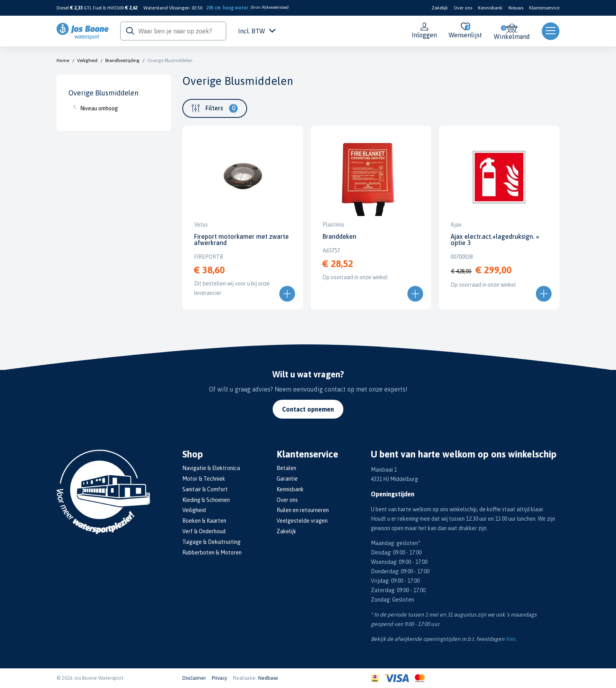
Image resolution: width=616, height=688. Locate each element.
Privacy (219, 678)
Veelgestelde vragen (302, 521)
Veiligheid (87, 60)
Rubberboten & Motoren (212, 553)
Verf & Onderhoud (204, 531)
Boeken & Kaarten (204, 521)
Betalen (286, 468)
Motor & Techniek (204, 479)
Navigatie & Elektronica (211, 468)
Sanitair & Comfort (205, 489)
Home (63, 60)
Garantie (287, 479)
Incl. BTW (257, 31)
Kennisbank (490, 8)
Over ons (463, 8)
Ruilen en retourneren (303, 510)
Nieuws (516, 8)
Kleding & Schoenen (206, 500)
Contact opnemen (308, 409)
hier (510, 639)
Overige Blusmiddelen (170, 60)
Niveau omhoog (99, 108)
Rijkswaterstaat (274, 7)
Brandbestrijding (122, 60)
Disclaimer (194, 678)
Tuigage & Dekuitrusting (211, 542)
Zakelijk (440, 8)
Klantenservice (544, 8)
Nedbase (268, 678)
